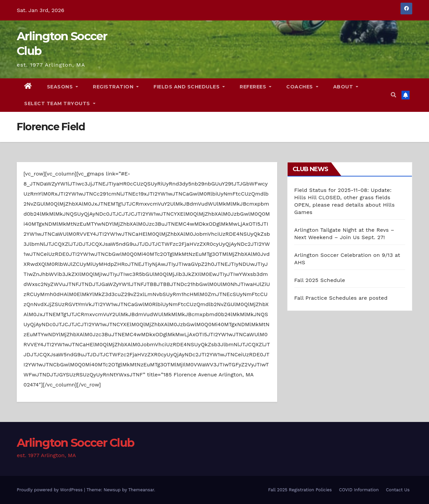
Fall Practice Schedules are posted (341, 298)
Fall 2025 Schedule (320, 280)
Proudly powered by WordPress (50, 490)
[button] (393, 95)
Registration (116, 87)
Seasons (63, 87)
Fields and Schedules (189, 87)
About (346, 87)
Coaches (302, 87)
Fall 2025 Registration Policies (300, 490)
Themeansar (141, 490)
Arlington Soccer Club (75, 443)
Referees (256, 87)
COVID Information (359, 490)
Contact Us (398, 490)
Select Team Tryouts (60, 103)
